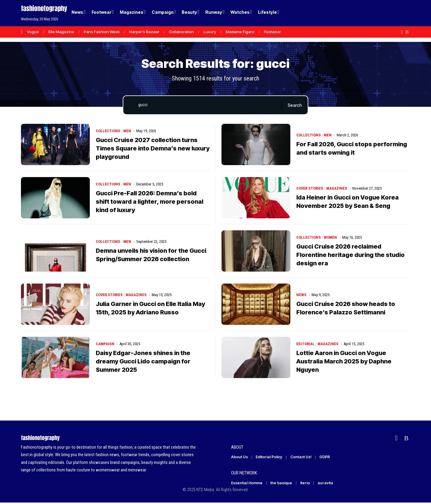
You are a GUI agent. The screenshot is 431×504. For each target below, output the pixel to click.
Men (127, 132)
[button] (395, 13)
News (301, 296)
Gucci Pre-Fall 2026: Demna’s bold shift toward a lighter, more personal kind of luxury (150, 202)
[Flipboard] (402, 32)
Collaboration (182, 32)
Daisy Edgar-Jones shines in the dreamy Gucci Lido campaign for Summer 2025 (143, 362)
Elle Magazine (61, 32)
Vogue (33, 32)
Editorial (305, 345)
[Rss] (407, 32)
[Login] (383, 13)
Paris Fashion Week (102, 32)
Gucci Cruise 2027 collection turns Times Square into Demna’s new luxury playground (153, 149)
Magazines (337, 189)
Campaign (105, 345)
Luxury (210, 32)
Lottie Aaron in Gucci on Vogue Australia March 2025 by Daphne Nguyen (344, 362)
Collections (108, 132)
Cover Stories (310, 189)
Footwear (273, 32)
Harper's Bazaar (144, 32)
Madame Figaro (240, 32)
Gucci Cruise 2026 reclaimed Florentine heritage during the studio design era (350, 256)
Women (330, 238)
